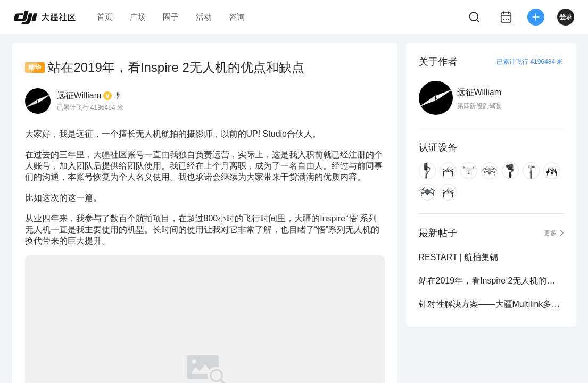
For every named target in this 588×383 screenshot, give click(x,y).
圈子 (171, 17)
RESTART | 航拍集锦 (459, 257)
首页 (105, 17)
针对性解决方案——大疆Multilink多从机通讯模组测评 (491, 304)
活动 (204, 17)
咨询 (237, 17)
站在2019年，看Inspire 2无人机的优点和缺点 (491, 281)
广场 (138, 17)
